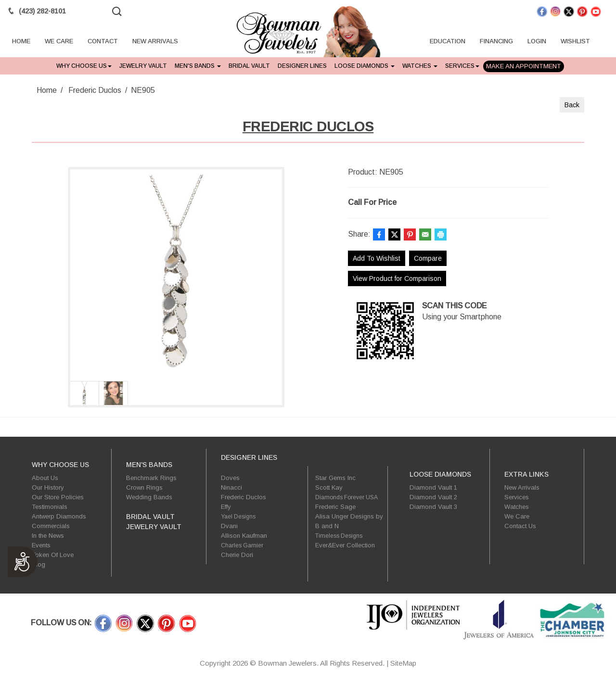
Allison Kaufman (244, 536)
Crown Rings (144, 487)
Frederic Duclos (95, 90)
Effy (226, 507)
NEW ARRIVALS (155, 43)
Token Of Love (53, 555)
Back (572, 105)
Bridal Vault (249, 66)
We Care (517, 516)
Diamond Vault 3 (433, 507)
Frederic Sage (335, 507)
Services (462, 66)
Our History (48, 487)
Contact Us (520, 526)
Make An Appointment (524, 66)
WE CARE (59, 43)
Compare (428, 258)
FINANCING (496, 43)
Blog (38, 564)
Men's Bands (198, 66)
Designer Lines (302, 66)
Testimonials (50, 507)
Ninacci (231, 487)
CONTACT (103, 43)
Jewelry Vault (143, 66)
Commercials (51, 526)
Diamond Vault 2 (433, 497)
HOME (21, 43)
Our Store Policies (58, 497)
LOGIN (537, 43)
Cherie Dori (237, 555)
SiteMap (403, 663)
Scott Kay (329, 487)
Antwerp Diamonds (59, 516)
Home (47, 90)
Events (41, 545)
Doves (230, 478)
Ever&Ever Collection (345, 545)
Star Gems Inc (335, 478)
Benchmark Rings (151, 478)
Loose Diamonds (365, 66)
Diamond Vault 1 (433, 487)
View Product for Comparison (397, 278)
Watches (420, 66)
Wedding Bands (149, 497)
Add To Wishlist (377, 258)
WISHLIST (575, 43)
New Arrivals (522, 487)
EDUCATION (448, 43)
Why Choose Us (84, 66)
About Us (45, 478)
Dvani (229, 526)
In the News (48, 536)
